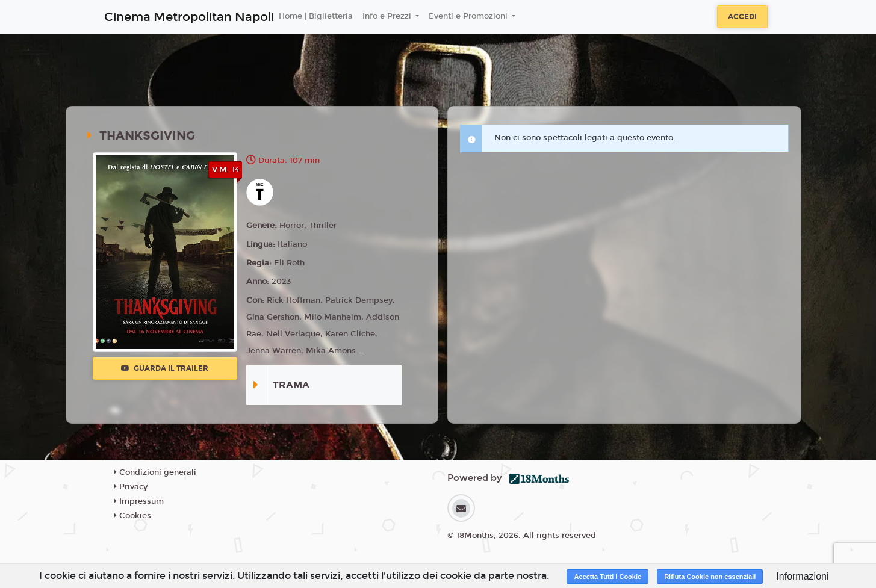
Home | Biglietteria (316, 16)
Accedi (742, 17)
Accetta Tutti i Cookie (607, 577)
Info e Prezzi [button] (388, 16)
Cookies (132, 516)
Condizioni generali (155, 472)
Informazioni (802, 576)
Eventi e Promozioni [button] (469, 16)
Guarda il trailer (165, 368)
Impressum (139, 501)
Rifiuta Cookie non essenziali (710, 577)
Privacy (131, 487)
